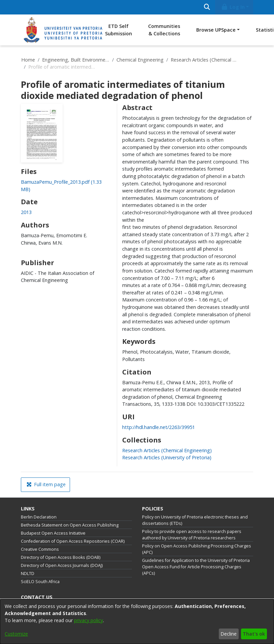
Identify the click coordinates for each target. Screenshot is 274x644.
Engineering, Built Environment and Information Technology (76, 60)
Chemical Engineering (140, 60)
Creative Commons (40, 549)
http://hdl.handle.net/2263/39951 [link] (159, 427)
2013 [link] (26, 212)
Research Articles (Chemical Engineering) (204, 60)
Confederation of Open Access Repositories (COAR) (73, 541)
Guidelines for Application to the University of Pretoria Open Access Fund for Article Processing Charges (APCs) (196, 567)
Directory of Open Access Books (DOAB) (61, 557)
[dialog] (137, 622)
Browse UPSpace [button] (216, 30)
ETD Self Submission (118, 30)
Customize (16, 634)
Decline (229, 634)
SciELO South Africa (40, 582)
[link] (167, 450)
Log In (233, 7)
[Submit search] (207, 7)
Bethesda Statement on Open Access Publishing (70, 525)
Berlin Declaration (39, 517)
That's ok (254, 634)
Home (28, 60)
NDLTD (28, 574)
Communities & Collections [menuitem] (164, 30)
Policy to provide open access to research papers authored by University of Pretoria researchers (192, 535)
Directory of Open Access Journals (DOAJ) (62, 565)
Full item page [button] (46, 484)
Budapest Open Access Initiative (53, 533)
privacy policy (89, 620)
